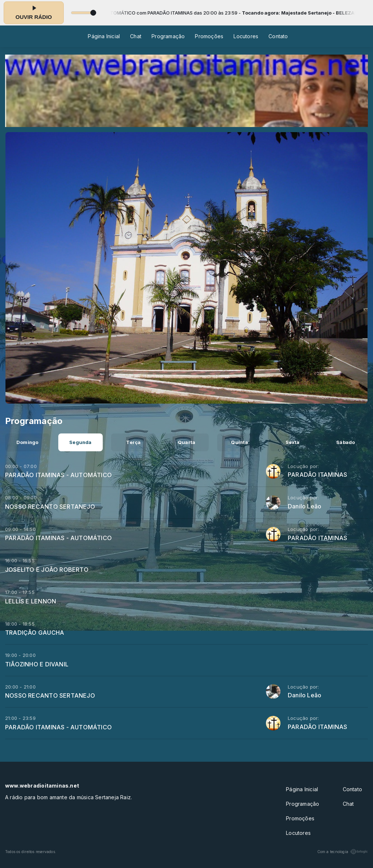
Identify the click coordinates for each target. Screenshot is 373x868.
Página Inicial (104, 36)
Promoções (209, 36)
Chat (136, 36)
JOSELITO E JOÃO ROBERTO (47, 570)
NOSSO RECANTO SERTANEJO (50, 507)
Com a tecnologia (343, 852)
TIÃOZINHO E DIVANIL (37, 664)
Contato (278, 36)
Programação (168, 36)
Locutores (246, 36)
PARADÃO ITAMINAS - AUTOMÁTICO (58, 475)
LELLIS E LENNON (31, 601)
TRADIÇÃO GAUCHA (35, 633)
